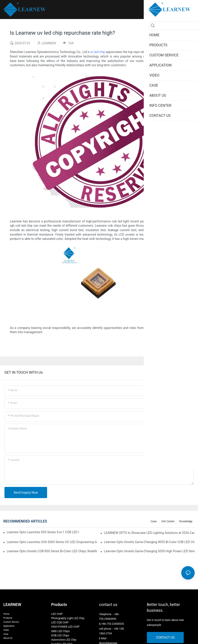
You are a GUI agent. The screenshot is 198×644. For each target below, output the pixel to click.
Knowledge (186, 521)
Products (8, 618)
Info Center (168, 521)
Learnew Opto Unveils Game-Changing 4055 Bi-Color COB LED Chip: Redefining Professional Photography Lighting (149, 542)
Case (154, 521)
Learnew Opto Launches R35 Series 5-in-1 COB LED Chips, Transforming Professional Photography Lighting (43, 532)
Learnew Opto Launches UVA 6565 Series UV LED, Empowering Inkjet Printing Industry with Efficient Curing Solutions (52, 542)
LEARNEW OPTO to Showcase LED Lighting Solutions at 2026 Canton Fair (149, 533)
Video (6, 630)
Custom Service (11, 622)
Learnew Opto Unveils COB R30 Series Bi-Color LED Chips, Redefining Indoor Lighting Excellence (52, 551)
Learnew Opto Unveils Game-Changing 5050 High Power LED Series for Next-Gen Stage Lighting (149, 551)
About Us (8, 638)
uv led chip (98, 52)
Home (6, 614)
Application (9, 626)
